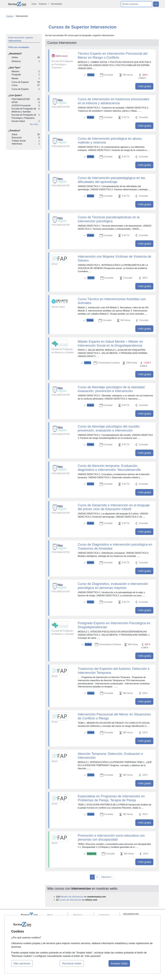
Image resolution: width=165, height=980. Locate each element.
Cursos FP (79, 924)
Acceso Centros (55, 936)
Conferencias (80, 929)
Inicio (34, 4)
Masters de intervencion (72, 897)
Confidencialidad (107, 920)
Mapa (50, 915)
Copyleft (103, 931)
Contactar (104, 915)
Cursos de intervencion (70, 900)
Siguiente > (107, 877)
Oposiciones (79, 943)
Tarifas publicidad (56, 926)
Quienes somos (55, 920)
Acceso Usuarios (56, 931)
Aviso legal (105, 926)
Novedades (57, 4)
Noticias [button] (43, 4)
